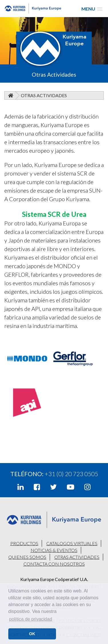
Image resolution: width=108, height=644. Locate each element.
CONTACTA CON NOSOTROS (54, 564)
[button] (92, 9)
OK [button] (32, 634)
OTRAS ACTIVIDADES (77, 557)
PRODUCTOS (24, 543)
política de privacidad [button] (31, 619)
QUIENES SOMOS (27, 557)
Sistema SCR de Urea (54, 214)
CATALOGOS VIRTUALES (72, 543)
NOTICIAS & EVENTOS (54, 550)
